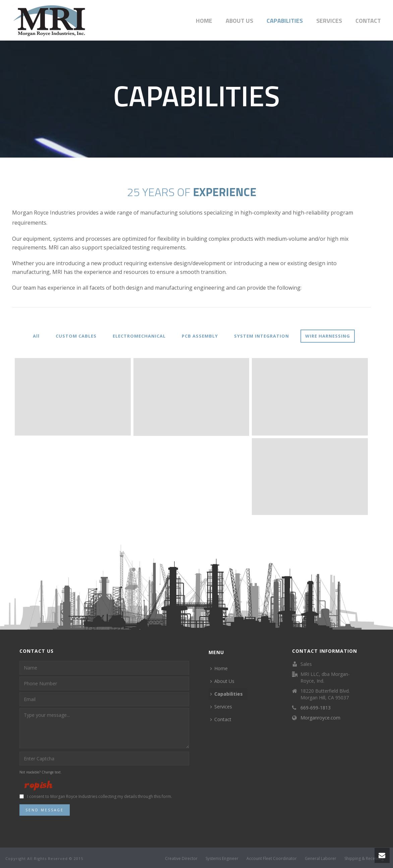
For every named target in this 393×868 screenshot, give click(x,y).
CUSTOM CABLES (76, 336)
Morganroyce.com (320, 718)
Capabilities (285, 21)
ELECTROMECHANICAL (139, 336)
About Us (239, 21)
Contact (368, 21)
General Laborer (321, 859)
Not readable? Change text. (41, 772)
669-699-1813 (316, 708)
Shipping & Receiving (364, 859)
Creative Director (181, 859)
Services (329, 21)
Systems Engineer (222, 859)
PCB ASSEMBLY (200, 336)
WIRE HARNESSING (328, 336)
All (36, 336)
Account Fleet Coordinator (272, 859)
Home (204, 21)
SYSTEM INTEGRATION (262, 336)
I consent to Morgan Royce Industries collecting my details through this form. (100, 796)
